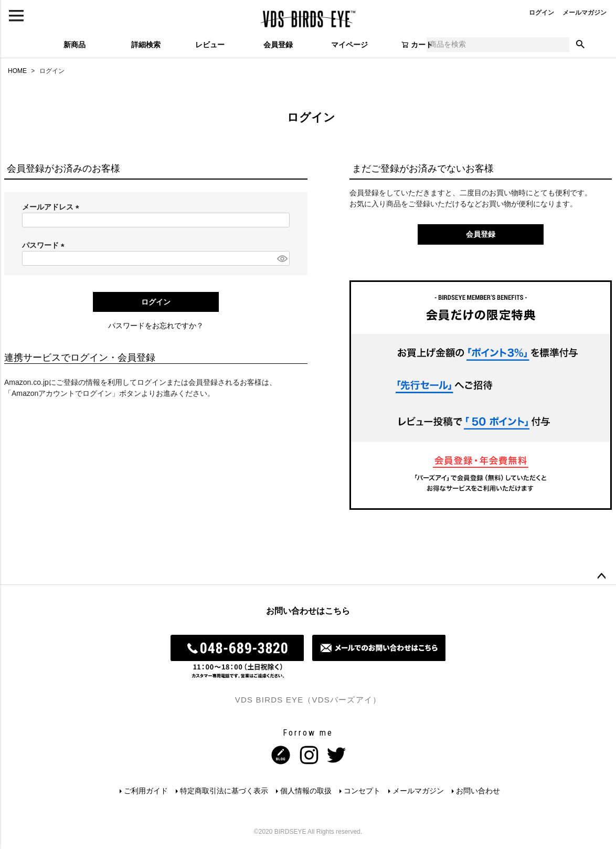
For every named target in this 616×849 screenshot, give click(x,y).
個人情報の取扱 (306, 791)
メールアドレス (52, 207)
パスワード (45, 245)
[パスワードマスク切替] (282, 258)
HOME (17, 71)
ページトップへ (601, 577)
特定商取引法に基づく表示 (224, 791)
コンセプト (363, 791)
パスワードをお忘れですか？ (156, 326)
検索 (580, 45)
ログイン (541, 13)
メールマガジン (585, 13)
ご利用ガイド (145, 791)
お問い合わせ (480, 791)
